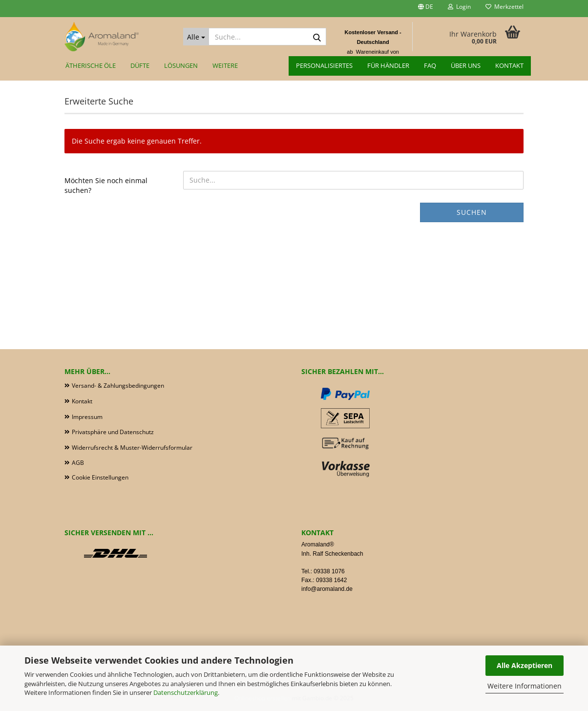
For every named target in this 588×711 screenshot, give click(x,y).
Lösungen (181, 65)
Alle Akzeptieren (525, 665)
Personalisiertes (324, 65)
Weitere (225, 65)
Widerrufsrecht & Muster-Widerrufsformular (132, 448)
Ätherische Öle (91, 65)
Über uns (466, 65)
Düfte (140, 65)
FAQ (430, 65)
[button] (426, 9)
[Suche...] (196, 37)
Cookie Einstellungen (100, 477)
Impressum (87, 417)
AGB (78, 463)
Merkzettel (504, 7)
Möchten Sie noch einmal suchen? (106, 185)
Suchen (472, 212)
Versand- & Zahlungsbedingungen (118, 386)
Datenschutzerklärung (186, 692)
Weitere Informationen (525, 686)
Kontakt (509, 65)
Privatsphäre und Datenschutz (113, 432)
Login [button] (459, 7)
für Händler (388, 65)
